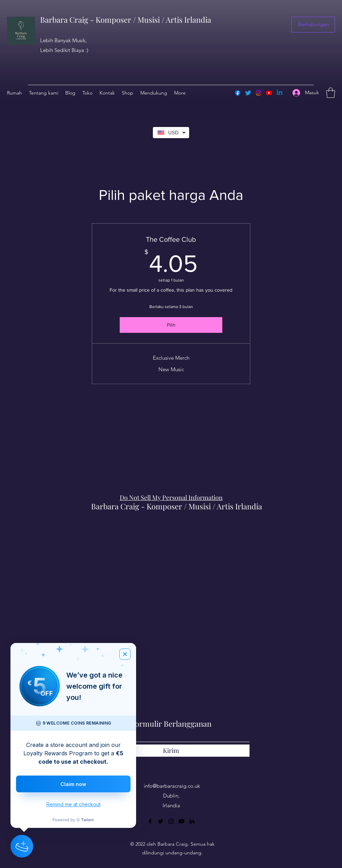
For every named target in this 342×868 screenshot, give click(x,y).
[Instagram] (259, 93)
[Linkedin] (280, 93)
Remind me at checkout (73, 804)
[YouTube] (181, 821)
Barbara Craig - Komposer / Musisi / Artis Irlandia (126, 20)
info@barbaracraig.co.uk (172, 786)
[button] (313, 25)
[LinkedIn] (192, 821)
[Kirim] (171, 751)
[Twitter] (248, 93)
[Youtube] (269, 93)
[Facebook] (238, 93)
